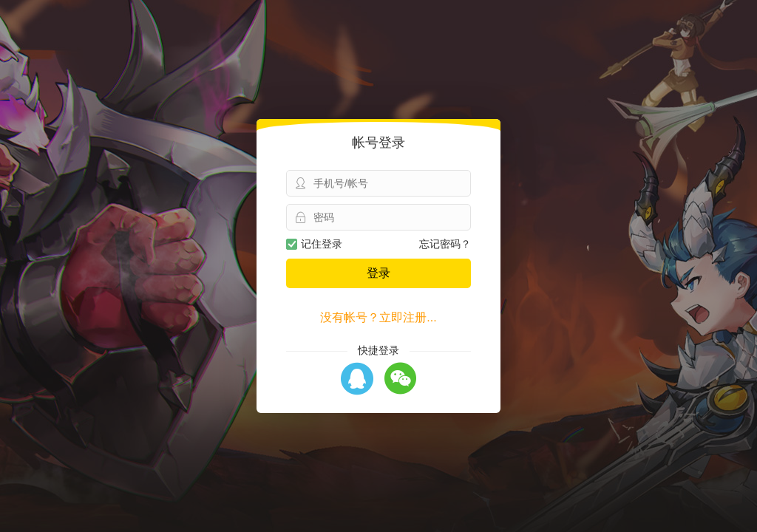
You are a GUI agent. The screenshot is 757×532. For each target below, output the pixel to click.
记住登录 (314, 244)
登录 (378, 273)
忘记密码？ (445, 244)
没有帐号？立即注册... (378, 317)
